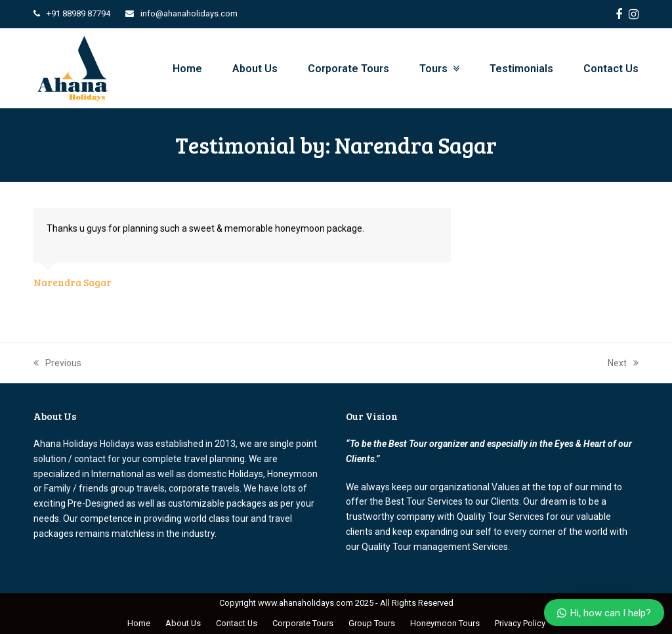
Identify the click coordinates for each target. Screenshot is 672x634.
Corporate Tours (303, 623)
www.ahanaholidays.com (305, 603)
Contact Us (237, 623)
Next (623, 363)
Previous (57, 363)
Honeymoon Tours (445, 623)
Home (139, 623)
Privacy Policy (520, 623)
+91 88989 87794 (78, 13)
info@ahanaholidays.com (189, 13)
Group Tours (372, 623)
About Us (183, 623)
